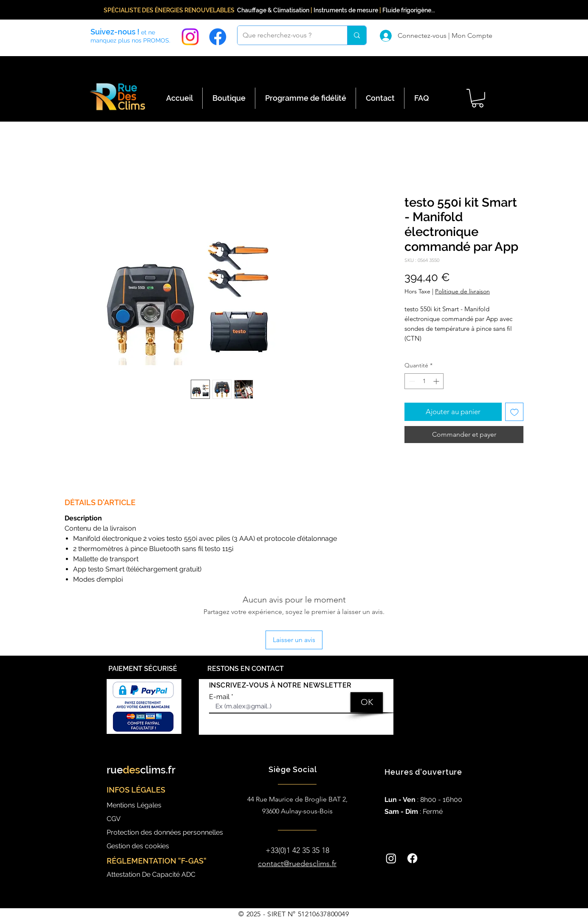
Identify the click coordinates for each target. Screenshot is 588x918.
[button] (478, 98)
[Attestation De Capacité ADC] (167, 874)
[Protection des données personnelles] (171, 832)
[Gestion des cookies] (146, 846)
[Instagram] (190, 37)
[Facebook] (218, 37)
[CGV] (146, 819)
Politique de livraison (462, 291)
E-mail (219, 697)
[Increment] (437, 381)
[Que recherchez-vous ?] (286, 35)
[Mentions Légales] (146, 805)
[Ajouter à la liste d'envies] (514, 412)
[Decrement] (411, 381)
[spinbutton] (424, 381)
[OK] (367, 702)
